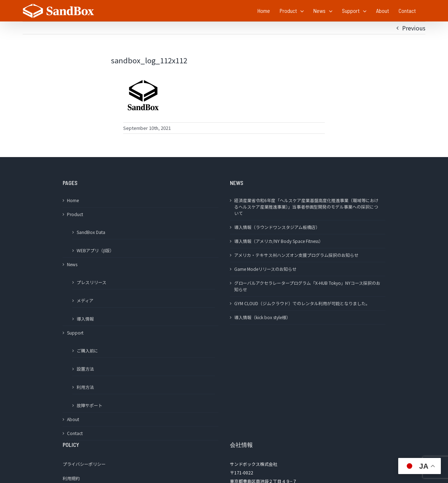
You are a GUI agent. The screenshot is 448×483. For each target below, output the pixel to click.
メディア (85, 300)
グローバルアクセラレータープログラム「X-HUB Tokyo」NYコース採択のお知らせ (307, 286)
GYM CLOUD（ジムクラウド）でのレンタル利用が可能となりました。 (302, 303)
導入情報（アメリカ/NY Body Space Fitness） (279, 241)
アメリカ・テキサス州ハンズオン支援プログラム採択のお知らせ (296, 255)
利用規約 (71, 478)
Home (73, 200)
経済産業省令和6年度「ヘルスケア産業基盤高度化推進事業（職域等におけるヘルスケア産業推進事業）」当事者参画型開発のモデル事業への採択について (306, 207)
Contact (75, 433)
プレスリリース (91, 282)
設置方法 (85, 369)
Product (75, 214)
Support (75, 333)
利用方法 (85, 387)
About (73, 419)
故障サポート (90, 405)
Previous (414, 28)
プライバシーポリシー (84, 464)
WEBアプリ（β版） (95, 250)
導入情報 (85, 319)
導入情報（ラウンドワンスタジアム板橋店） (277, 227)
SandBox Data (91, 232)
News (72, 264)
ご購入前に (87, 350)
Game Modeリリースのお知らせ (265, 269)
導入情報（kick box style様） (262, 317)
